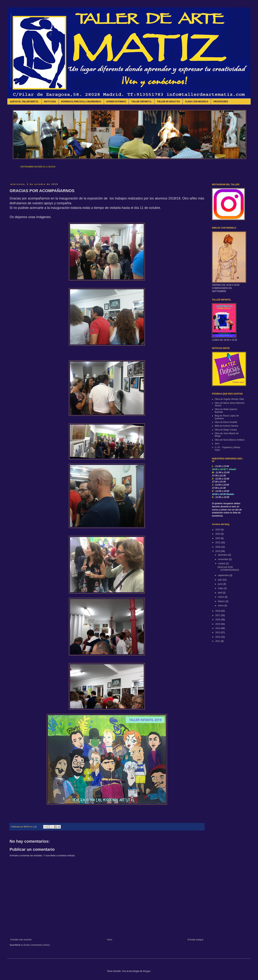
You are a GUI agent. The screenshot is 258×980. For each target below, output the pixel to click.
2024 (218, 530)
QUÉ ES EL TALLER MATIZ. (24, 101)
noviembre (223, 559)
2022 (218, 538)
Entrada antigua (195, 940)
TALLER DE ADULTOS (168, 101)
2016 (218, 620)
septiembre (224, 575)
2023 (218, 534)
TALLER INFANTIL (141, 101)
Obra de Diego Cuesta (226, 430)
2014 (218, 628)
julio (220, 580)
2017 (218, 615)
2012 (218, 637)
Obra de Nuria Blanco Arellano (230, 440)
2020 (218, 547)
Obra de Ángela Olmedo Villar (229, 399)
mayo (221, 588)
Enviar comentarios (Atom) (37, 945)
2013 (218, 633)
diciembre (223, 555)
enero (221, 606)
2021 (218, 543)
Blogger (147, 971)
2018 (218, 611)
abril (220, 593)
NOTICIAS (50, 101)
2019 (218, 551)
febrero (222, 601)
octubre (222, 564)
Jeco (217, 444)
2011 (218, 641)
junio (221, 584)
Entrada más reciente (21, 940)
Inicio (110, 940)
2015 (218, 624)
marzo (221, 597)
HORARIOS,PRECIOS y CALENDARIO (81, 101)
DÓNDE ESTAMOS (116, 101)
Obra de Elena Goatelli (226, 422)
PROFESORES (221, 101)
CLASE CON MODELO (197, 101)
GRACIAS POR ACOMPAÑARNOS (228, 569)
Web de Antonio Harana (226, 426)
